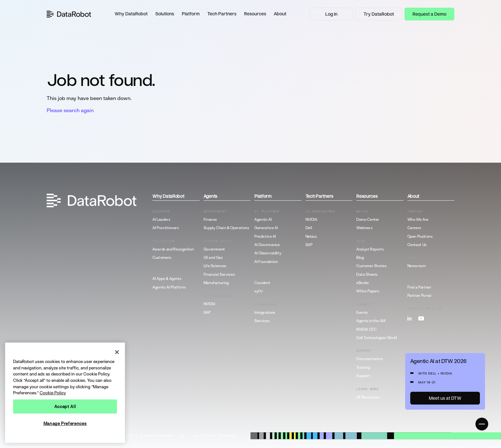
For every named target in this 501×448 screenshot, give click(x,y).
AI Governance (267, 245)
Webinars (364, 228)
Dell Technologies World (377, 338)
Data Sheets (367, 274)
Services (262, 321)
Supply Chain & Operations (226, 228)
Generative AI (266, 228)
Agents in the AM (371, 321)
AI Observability (268, 253)
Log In (331, 14)
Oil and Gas (213, 258)
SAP (207, 313)
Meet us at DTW (445, 398)
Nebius (311, 236)
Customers (162, 258)
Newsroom (416, 266)
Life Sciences (215, 266)
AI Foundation (266, 262)
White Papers (368, 291)
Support (363, 376)
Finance (210, 220)
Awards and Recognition (173, 249)
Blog (360, 258)
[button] (131, 14)
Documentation (370, 359)
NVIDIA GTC (366, 329)
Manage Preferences (65, 423)
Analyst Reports (370, 249)
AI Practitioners (166, 228)
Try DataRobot (379, 14)
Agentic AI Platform (169, 287)
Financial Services (219, 274)
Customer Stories (371, 266)
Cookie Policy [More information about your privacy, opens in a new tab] (53, 393)
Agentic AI (263, 220)
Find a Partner (419, 287)
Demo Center (368, 220)
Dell (309, 228)
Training (363, 367)
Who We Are (418, 220)
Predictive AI (265, 236)
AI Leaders (161, 220)
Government (214, 249)
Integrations (265, 313)
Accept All (65, 406)
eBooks (362, 283)
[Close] (117, 352)
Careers (414, 228)
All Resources (368, 397)
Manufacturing (216, 283)
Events (362, 313)
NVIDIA (209, 304)
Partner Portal (419, 296)
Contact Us (417, 245)
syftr (258, 291)
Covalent (262, 283)
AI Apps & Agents (167, 279)
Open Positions (420, 236)
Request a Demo (429, 14)
